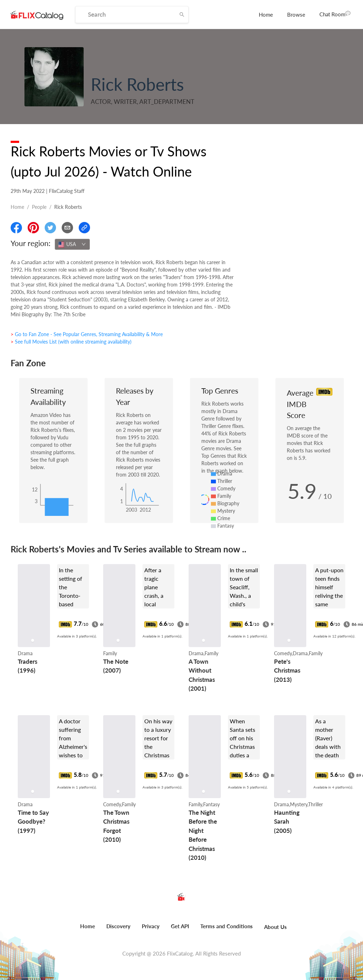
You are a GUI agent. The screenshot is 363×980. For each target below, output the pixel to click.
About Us (275, 927)
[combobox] (72, 244)
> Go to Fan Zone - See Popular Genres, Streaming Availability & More (87, 334)
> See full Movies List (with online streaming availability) (71, 342)
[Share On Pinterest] (33, 228)
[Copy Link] (84, 228)
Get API (180, 926)
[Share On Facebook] (16, 228)
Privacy (151, 926)
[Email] (67, 228)
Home (266, 15)
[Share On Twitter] (50, 228)
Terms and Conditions (227, 926)
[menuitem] (266, 15)
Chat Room (335, 14)
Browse (296, 15)
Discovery (118, 926)
